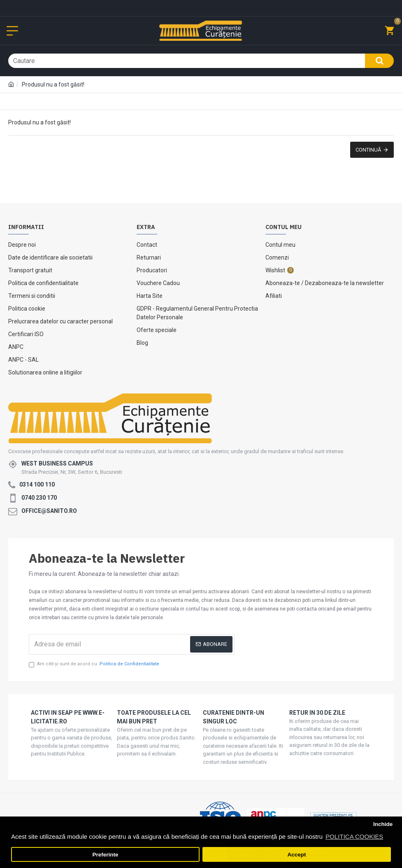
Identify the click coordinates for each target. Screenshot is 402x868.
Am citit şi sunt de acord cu (95, 664)
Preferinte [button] (106, 855)
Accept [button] (296, 855)
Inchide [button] (383, 824)
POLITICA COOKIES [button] (354, 836)
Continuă (368, 150)
